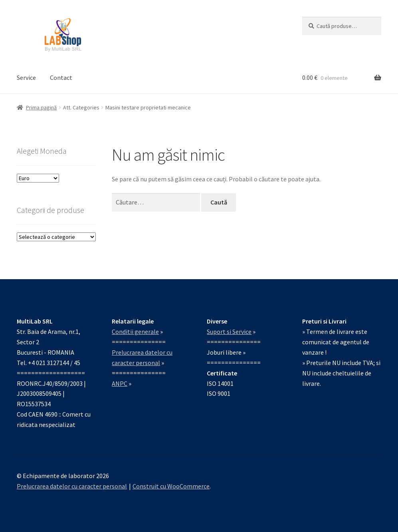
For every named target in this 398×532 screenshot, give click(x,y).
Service (26, 77)
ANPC (120, 383)
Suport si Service (229, 332)
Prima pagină (41, 107)
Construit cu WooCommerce (171, 486)
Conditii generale (135, 332)
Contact (61, 77)
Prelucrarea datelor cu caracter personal (72, 486)
